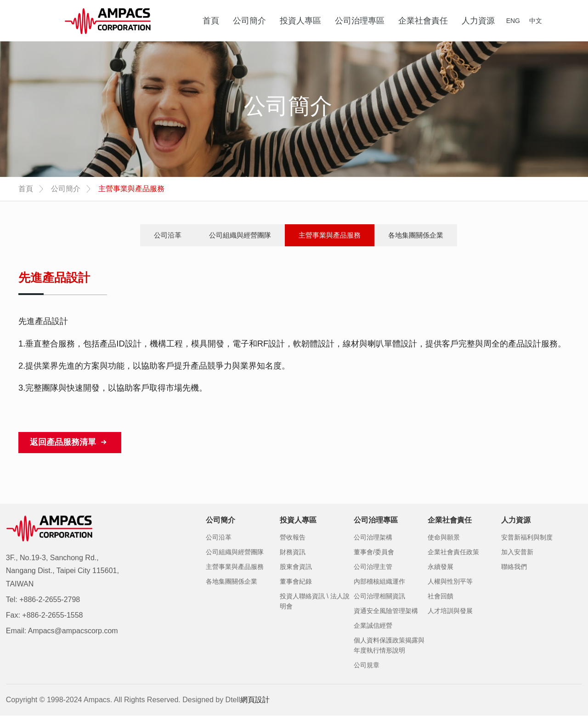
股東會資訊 (296, 567)
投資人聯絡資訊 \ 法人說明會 (315, 601)
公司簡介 (66, 189)
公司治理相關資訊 (379, 596)
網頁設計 (255, 700)
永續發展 (441, 567)
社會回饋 (441, 596)
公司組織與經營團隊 (240, 235)
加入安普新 (517, 552)
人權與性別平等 (450, 581)
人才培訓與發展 (450, 611)
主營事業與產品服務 (330, 235)
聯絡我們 (514, 567)
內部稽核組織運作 (379, 581)
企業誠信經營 (373, 625)
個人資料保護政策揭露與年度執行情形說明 (389, 645)
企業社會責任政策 (453, 552)
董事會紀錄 (296, 581)
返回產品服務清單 (70, 443)
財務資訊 (293, 552)
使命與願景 (444, 537)
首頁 (26, 189)
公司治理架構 (373, 537)
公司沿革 (168, 235)
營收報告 (293, 537)
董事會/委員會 (374, 552)
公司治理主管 (373, 567)
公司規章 (367, 665)
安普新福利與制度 (527, 537)
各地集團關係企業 (416, 235)
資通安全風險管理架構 (386, 611)
